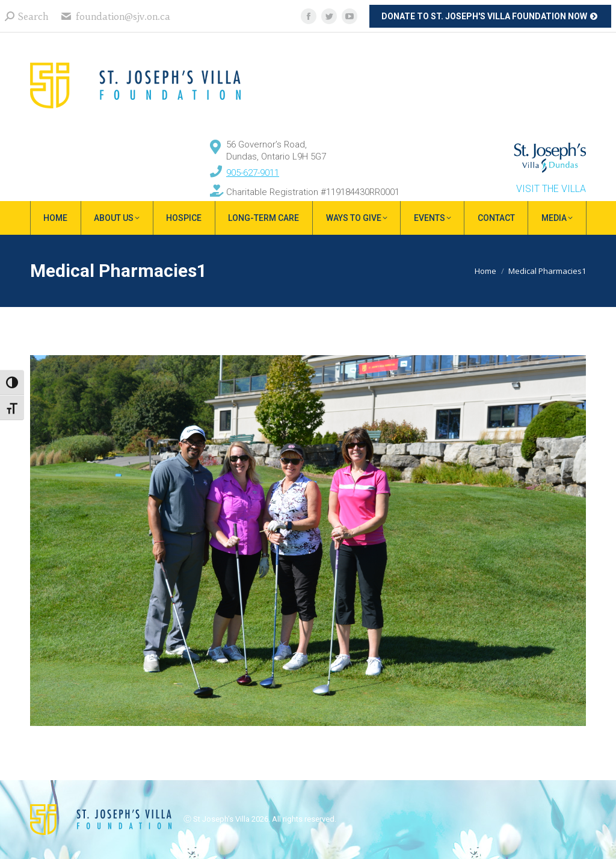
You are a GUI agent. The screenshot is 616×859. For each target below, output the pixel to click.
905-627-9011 (253, 173)
